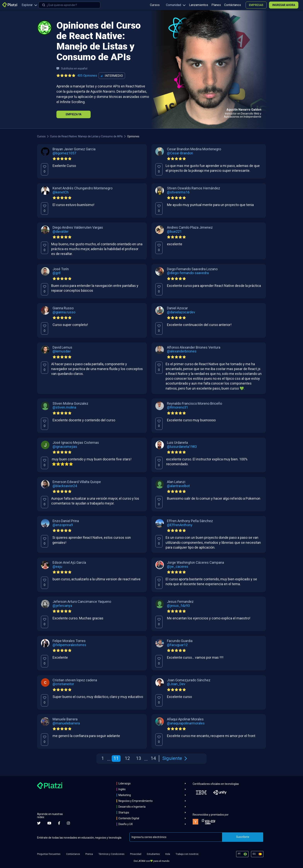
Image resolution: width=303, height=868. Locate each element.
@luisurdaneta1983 (182, 447)
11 (116, 758)
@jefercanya (62, 606)
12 (127, 758)
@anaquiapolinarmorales (186, 723)
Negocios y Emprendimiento (136, 801)
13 (139, 758)
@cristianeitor (63, 684)
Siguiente (175, 758)
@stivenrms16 (178, 192)
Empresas (256, 5)
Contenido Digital (129, 818)
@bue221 (174, 232)
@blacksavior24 (65, 486)
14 (153, 758)
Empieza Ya (74, 114)
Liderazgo (125, 783)
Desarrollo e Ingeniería (132, 807)
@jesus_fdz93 (178, 606)
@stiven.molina (64, 407)
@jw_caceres (178, 567)
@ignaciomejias (65, 447)
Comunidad (176, 5)
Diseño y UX (126, 824)
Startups (124, 812)
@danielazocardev (181, 312)
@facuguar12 (177, 645)
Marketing (125, 795)
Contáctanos (233, 5)
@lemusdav (62, 351)
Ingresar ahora (284, 5)
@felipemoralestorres (69, 645)
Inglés (122, 789)
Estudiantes (153, 854)
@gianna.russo (64, 312)
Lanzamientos (199, 5)
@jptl (57, 273)
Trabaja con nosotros (187, 854)
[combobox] (69, 5)
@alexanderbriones (182, 351)
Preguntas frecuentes (49, 854)
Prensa (89, 854)
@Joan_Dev (176, 684)
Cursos (155, 5)
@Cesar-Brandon (180, 153)
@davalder (61, 232)
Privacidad (136, 854)
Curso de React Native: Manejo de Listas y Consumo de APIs (86, 136)
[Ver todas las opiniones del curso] (77, 76)
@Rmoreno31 (177, 407)
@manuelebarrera (66, 723)
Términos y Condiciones (111, 854)
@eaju (57, 567)
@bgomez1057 (64, 153)
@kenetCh (61, 192)
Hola (168, 854)
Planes (216, 5)
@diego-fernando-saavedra (188, 273)
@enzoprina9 (63, 525)
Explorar (29, 5)
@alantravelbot (178, 486)
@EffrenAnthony (180, 525)
